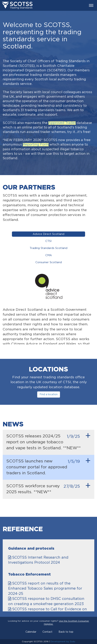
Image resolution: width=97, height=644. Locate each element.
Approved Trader (62, 123)
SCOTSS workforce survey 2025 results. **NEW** (48, 488)
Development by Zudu (63, 641)
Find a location (49, 395)
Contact (47, 632)
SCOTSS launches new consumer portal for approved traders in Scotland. (48, 466)
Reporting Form (36, 145)
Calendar (31, 632)
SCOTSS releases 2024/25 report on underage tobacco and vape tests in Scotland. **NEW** (48, 441)
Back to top (66, 632)
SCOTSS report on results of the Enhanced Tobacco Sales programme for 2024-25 (45, 589)
